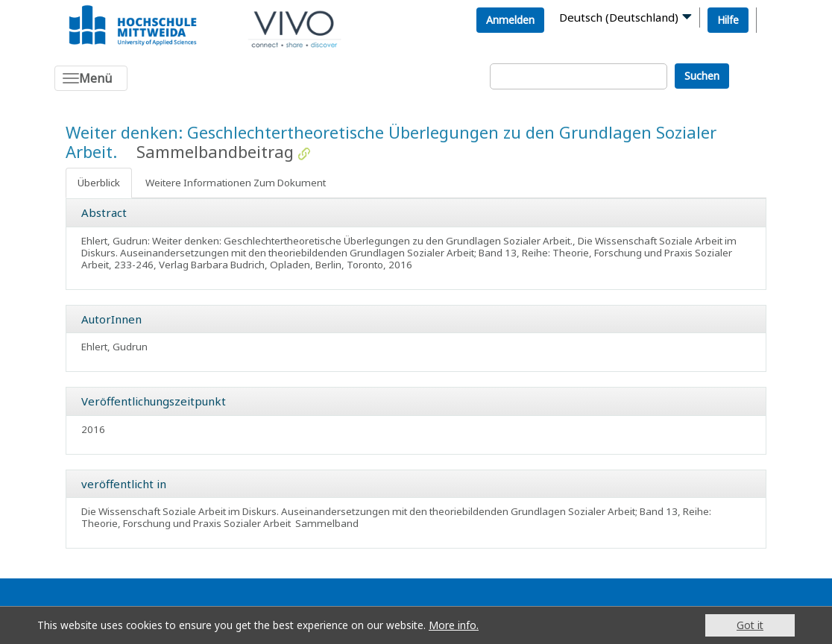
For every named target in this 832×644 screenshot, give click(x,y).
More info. (454, 625)
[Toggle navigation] (91, 78)
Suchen (702, 76)
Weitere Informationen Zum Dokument (236, 183)
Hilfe (728, 20)
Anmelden (510, 20)
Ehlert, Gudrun (114, 347)
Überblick (99, 183)
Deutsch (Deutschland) (619, 17)
